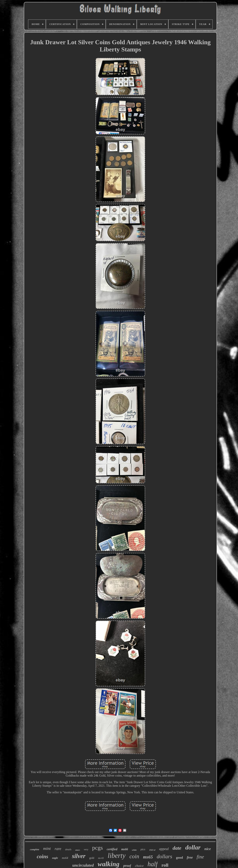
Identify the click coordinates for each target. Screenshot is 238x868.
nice (208, 849)
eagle (55, 858)
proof (127, 866)
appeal (164, 849)
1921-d (152, 850)
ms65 (148, 857)
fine (200, 857)
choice (139, 866)
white (134, 850)
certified (112, 849)
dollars (164, 856)
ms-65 (101, 858)
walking (108, 864)
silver (79, 856)
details (68, 849)
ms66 (125, 849)
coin (134, 856)
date (177, 848)
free (190, 857)
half (152, 864)
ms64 (65, 858)
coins (42, 856)
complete (35, 849)
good (180, 858)
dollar (193, 847)
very (86, 849)
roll (165, 865)
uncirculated (83, 865)
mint (47, 848)
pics (143, 849)
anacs (78, 850)
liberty (117, 856)
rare (58, 849)
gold (92, 858)
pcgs (97, 848)
